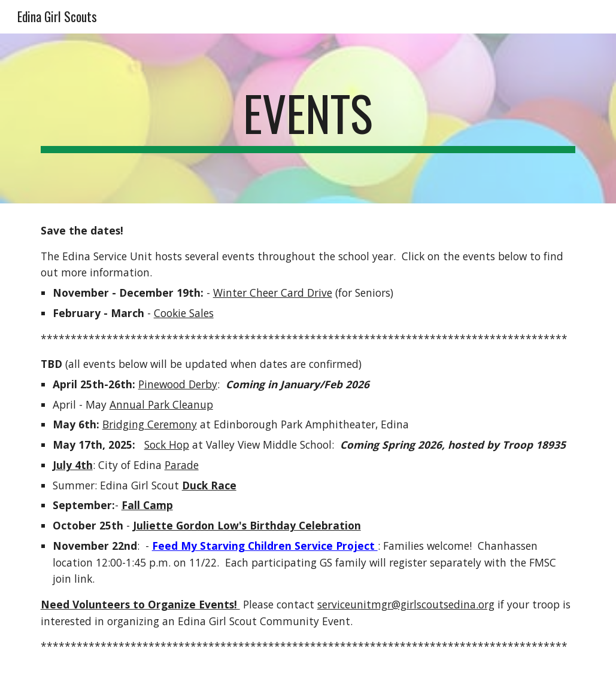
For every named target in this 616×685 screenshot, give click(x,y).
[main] (308, 118)
